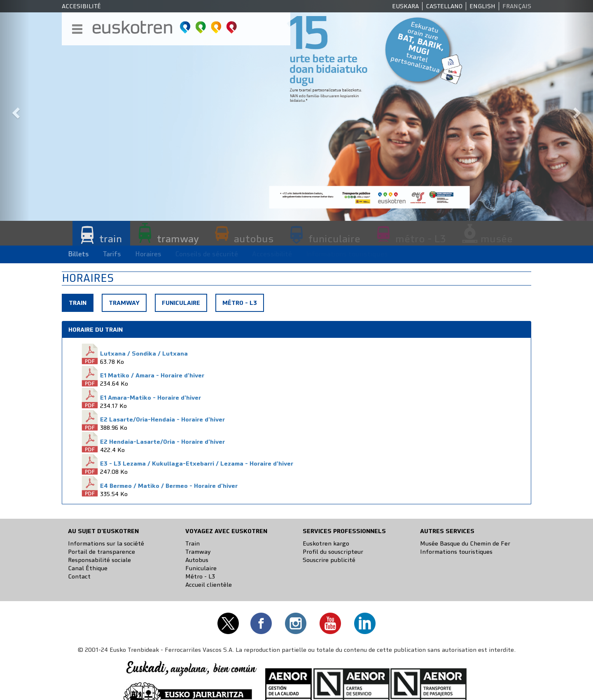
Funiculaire (181, 303)
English (482, 6)
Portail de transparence (102, 552)
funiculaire (334, 239)
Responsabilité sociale (99, 560)
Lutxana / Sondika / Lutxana (144, 354)
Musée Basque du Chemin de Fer (465, 543)
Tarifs (112, 254)
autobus (254, 239)
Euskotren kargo (326, 543)
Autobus (197, 560)
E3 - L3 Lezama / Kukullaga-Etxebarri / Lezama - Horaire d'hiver (197, 464)
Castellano (444, 6)
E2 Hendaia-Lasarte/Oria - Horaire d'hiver (162, 442)
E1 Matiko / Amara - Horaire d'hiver (152, 375)
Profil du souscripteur (333, 552)
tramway (178, 239)
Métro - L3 (240, 303)
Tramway (124, 303)
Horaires (148, 254)
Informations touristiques (456, 552)
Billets (78, 254)
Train (81, 305)
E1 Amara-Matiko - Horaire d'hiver (151, 398)
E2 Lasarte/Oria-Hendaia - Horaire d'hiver (162, 419)
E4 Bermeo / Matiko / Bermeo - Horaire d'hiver (169, 486)
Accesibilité (81, 6)
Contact (79, 576)
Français (517, 6)
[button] (15, 110)
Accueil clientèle (209, 585)
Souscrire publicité (329, 560)
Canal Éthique (88, 568)
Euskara (405, 6)
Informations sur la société (106, 543)
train (111, 239)
